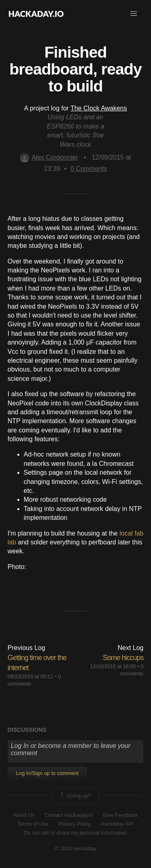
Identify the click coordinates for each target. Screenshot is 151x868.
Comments (89, 169)
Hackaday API (117, 824)
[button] (134, 14)
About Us (24, 815)
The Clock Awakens (99, 108)
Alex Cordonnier (49, 157)
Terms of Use (33, 824)
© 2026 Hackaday (76, 848)
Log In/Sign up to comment (47, 773)
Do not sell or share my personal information (75, 833)
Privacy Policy (75, 824)
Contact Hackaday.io (69, 815)
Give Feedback (120, 815)
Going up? (75, 796)
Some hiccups (123, 658)
